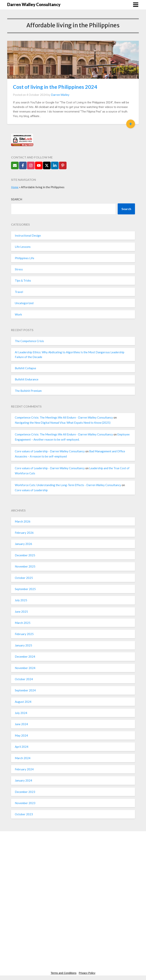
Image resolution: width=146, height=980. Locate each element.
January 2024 (23, 780)
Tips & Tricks (23, 280)
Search (17, 199)
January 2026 (23, 544)
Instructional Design (28, 235)
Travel (19, 292)
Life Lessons (23, 247)
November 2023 (25, 803)
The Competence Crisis (29, 341)
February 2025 (24, 634)
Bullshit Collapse (25, 368)
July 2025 (21, 600)
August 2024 (23, 702)
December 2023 (25, 792)
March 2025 (23, 623)
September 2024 (25, 690)
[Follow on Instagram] (31, 165)
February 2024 (24, 769)
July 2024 (21, 713)
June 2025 (21, 612)
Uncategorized (24, 303)
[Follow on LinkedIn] (55, 165)
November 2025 (25, 566)
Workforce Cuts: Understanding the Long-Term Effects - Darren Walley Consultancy (68, 485)
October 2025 (24, 578)
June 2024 (21, 724)
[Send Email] (15, 165)
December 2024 (25, 656)
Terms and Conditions (64, 973)
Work (18, 314)
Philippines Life (25, 258)
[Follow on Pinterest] (63, 165)
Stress (19, 269)
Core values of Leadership (31, 490)
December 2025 (25, 555)
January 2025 (23, 645)
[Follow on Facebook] (23, 165)
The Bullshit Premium (28, 391)
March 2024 (23, 758)
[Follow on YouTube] (39, 165)
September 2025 (25, 589)
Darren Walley (60, 95)
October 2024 (24, 679)
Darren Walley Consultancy (34, 4)
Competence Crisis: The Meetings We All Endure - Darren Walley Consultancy (64, 417)
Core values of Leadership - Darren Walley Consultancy (50, 451)
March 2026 (23, 521)
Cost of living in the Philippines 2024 (55, 87)
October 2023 (24, 814)
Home (15, 187)
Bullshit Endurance (27, 379)
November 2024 (25, 668)
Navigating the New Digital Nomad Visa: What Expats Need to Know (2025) (63, 423)
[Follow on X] (47, 165)
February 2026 (24, 533)
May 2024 (21, 735)
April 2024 (22, 747)
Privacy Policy (87, 973)
